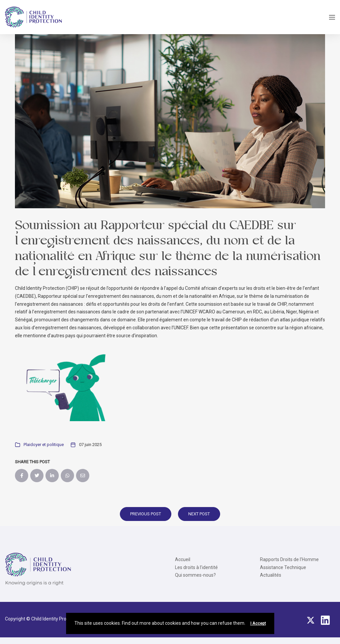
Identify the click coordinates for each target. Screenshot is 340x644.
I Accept (258, 623)
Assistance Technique (283, 567)
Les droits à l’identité (196, 567)
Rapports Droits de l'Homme (289, 559)
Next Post (199, 514)
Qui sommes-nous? (195, 575)
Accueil (183, 559)
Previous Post (146, 514)
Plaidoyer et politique (44, 445)
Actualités (271, 575)
